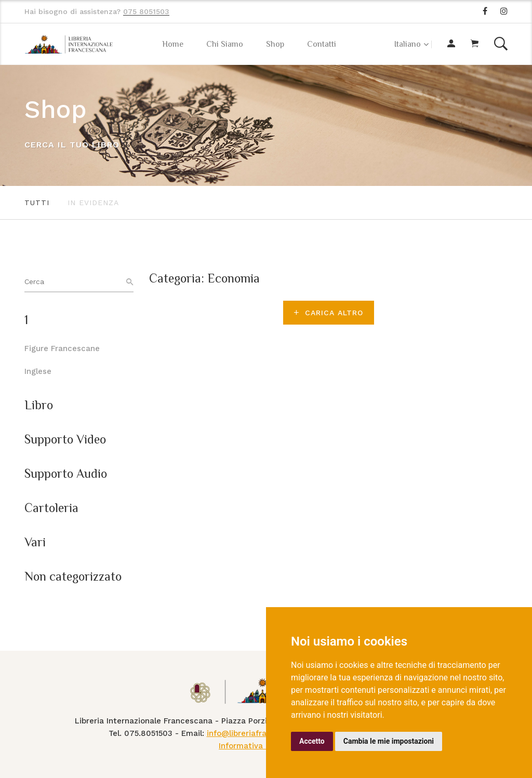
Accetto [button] (312, 741)
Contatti (322, 44)
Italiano (408, 44)
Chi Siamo (225, 44)
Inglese (38, 371)
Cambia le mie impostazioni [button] (389, 741)
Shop (275, 44)
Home (173, 44)
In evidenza (93, 203)
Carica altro (329, 313)
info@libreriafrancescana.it (259, 733)
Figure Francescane (62, 348)
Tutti (37, 203)
